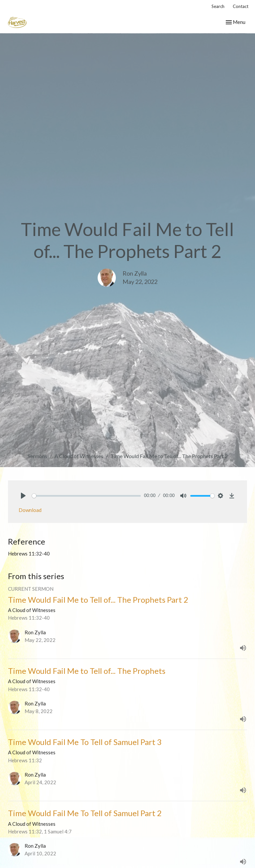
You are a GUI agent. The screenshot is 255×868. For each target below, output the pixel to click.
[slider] (86, 496)
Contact (241, 6)
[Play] (23, 496)
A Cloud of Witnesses (79, 456)
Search (218, 6)
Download (30, 510)
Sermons (37, 456)
